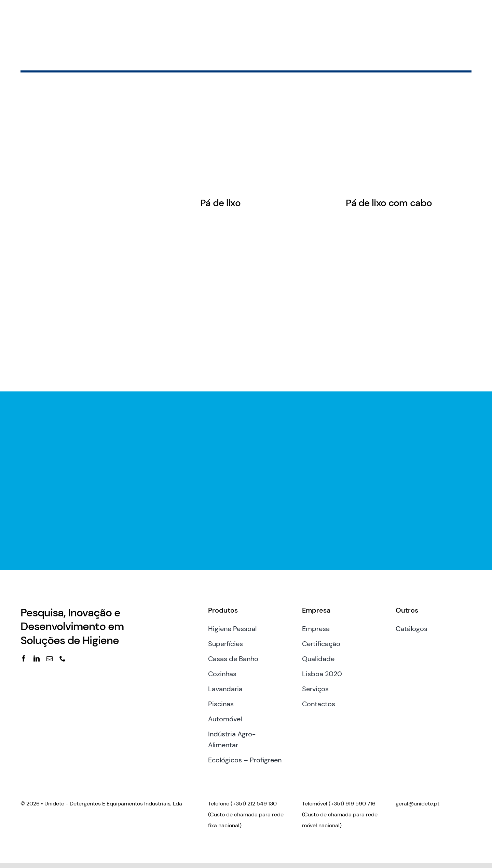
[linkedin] (37, 658)
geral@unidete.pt (418, 804)
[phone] (63, 658)
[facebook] (24, 658)
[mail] (50, 658)
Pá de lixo (220, 203)
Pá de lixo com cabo (389, 203)
